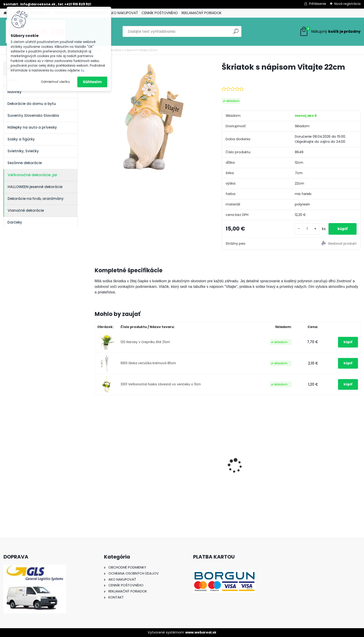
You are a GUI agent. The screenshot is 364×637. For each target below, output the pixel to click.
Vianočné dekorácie (26, 210)
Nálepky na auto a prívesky (32, 127)
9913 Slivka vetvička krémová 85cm (148, 363)
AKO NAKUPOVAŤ (124, 13)
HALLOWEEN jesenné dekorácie (35, 187)
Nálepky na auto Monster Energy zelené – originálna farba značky (189, 458)
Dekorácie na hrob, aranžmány (36, 199)
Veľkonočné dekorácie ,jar (32, 175)
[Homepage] (5, 13)
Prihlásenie (318, 4)
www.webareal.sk (201, 632)
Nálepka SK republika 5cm (256, 466)
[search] (236, 33)
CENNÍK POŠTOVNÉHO (160, 13)
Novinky (15, 92)
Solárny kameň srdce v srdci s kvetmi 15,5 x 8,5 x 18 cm (327, 469)
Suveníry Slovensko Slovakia (33, 115)
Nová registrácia (347, 4)
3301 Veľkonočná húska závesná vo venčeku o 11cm (161, 384)
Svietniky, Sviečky (23, 151)
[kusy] (306, 229)
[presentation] (97, 458)
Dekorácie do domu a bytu (32, 104)
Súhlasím (92, 82)
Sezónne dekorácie (25, 163)
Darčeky (15, 222)
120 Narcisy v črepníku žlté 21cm (145, 342)
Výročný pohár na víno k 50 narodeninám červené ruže (123, 469)
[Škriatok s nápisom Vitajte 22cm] (151, 118)
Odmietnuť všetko (55, 82)
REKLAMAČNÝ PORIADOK (202, 13)
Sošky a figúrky (21, 139)
